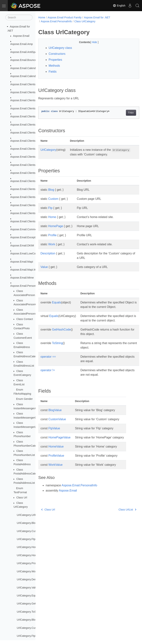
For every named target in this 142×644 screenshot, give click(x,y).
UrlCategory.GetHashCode (33, 604)
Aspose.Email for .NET (97, 17)
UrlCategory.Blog (27, 523)
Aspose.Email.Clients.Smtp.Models (31, 221)
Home (42, 17)
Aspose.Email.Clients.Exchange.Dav (32, 141)
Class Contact (25, 319)
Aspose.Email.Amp (22, 44)
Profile (52, 235)
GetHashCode (61, 330)
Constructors (57, 54)
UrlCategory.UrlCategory (31, 515)
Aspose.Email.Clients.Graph (27, 173)
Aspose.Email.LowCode (24, 253)
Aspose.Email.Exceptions (25, 237)
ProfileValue (56, 456)
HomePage (56, 226)
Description (48, 253)
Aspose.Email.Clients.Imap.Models (31, 189)
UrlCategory (48, 150)
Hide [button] (91, 42)
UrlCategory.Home (28, 547)
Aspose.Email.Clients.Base (26, 100)
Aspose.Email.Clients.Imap (26, 181)
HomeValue (56, 447)
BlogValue (55, 410)
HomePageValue (60, 437)
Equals (56, 302)
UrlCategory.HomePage (31, 555)
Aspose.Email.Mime (22, 278)
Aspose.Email (21, 36)
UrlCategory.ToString (29, 612)
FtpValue (54, 428)
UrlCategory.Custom (29, 531)
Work (52, 244)
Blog (51, 190)
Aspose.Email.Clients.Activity (28, 92)
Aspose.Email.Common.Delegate (30, 229)
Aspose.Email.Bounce (23, 60)
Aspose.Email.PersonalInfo (26, 286)
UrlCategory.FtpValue (29, 636)
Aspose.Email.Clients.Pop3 (26, 197)
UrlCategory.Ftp (26, 539)
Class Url (22, 497)
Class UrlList (120, 510)
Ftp (50, 208)
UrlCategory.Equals (28, 596)
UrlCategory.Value (27, 588)
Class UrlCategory (85, 21)
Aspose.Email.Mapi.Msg (25, 270)
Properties (55, 60)
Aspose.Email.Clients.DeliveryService (33, 108)
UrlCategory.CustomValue (32, 628)
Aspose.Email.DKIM (22, 245)
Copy (124, 113)
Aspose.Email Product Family (65, 17)
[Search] (19, 17)
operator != (48, 370)
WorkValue (56, 465)
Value (44, 267)
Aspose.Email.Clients (23, 84)
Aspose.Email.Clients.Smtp (26, 213)
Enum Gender (24, 399)
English (119, 6)
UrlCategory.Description (31, 579)
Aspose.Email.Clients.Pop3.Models (31, 205)
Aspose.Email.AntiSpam (25, 52)
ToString (57, 343)
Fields (53, 72)
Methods (54, 66)
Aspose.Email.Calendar (24, 68)
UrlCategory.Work (27, 571)
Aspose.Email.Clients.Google (28, 165)
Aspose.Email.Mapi (22, 262)
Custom (53, 199)
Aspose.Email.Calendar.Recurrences (32, 76)
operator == (48, 357)
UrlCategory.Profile (28, 563)
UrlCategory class (60, 48)
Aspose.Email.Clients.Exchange (29, 133)
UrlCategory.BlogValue (30, 620)
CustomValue (57, 419)
